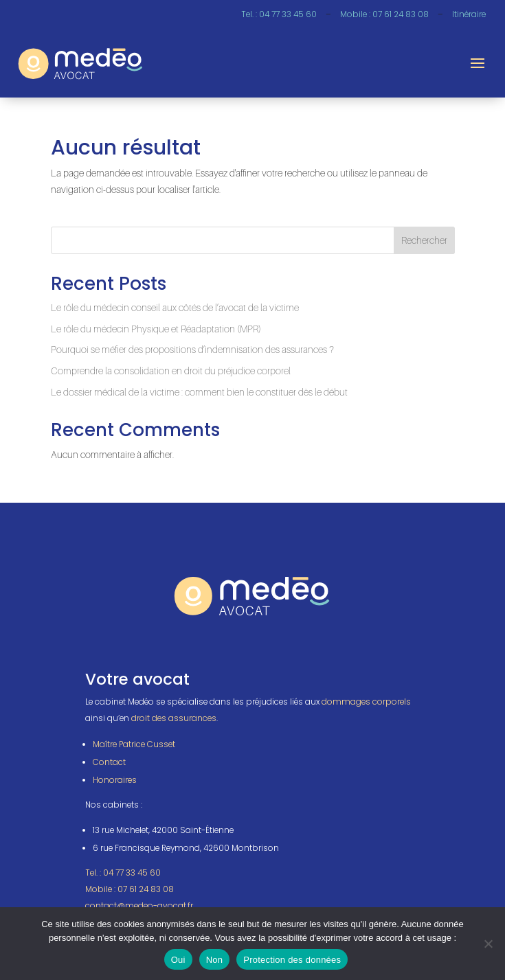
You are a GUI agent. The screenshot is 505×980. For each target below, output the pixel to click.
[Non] (488, 944)
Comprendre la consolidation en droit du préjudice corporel (171, 371)
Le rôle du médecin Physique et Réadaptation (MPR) (156, 329)
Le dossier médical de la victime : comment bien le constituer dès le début (199, 392)
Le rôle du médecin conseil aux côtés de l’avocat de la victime (175, 307)
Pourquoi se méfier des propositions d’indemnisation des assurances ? (192, 349)
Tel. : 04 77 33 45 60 (279, 14)
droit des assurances (174, 718)
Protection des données (292, 960)
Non (215, 960)
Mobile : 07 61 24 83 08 (384, 14)
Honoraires (115, 780)
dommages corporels (366, 702)
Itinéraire (469, 14)
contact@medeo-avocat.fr (139, 906)
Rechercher (424, 240)
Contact (109, 762)
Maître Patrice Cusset (134, 744)
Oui (178, 960)
